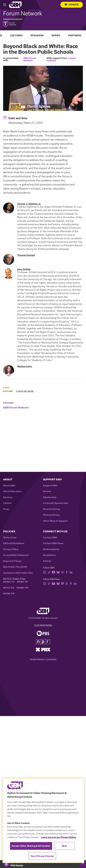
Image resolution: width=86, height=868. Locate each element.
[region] (43, 821)
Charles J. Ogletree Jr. (29, 204)
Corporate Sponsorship (56, 503)
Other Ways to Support (55, 521)
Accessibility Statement (16, 555)
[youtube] (53, 572)
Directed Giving (51, 509)
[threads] (62, 572)
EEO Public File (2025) (15, 567)
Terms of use (10, 538)
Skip (64, 846)
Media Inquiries (51, 549)
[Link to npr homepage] (43, 642)
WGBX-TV (22, 582)
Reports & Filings (12, 561)
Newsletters (49, 555)
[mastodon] (62, 583)
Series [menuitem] (56, 35)
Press (6, 509)
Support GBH (50, 486)
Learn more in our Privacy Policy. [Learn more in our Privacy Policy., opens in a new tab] (59, 837)
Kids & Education (12, 491)
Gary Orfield (24, 269)
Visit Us (47, 561)
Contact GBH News (53, 543)
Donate (72, 5)
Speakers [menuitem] (37, 35)
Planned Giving (51, 515)
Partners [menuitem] (75, 35)
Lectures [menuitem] (16, 35)
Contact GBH (50, 538)
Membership (50, 497)
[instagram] (45, 572)
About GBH (9, 486)
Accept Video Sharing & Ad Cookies (31, 846)
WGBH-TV (9, 582)
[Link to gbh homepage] (15, 4)
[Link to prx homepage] (43, 649)
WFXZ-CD (9, 588)
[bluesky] (58, 572)
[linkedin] (71, 572)
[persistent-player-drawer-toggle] (83, 864)
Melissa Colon (25, 366)
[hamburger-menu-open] (6, 5)
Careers (7, 503)
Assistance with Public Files (18, 573)
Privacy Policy (11, 549)
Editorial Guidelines (14, 543)
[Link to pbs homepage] (43, 633)
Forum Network (25, 391)
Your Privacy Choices (43, 660)
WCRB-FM (9, 594)
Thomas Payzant (26, 255)
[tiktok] (49, 572)
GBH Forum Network (30, 59)
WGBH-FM (22, 588)
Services (8, 497)
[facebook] (67, 572)
